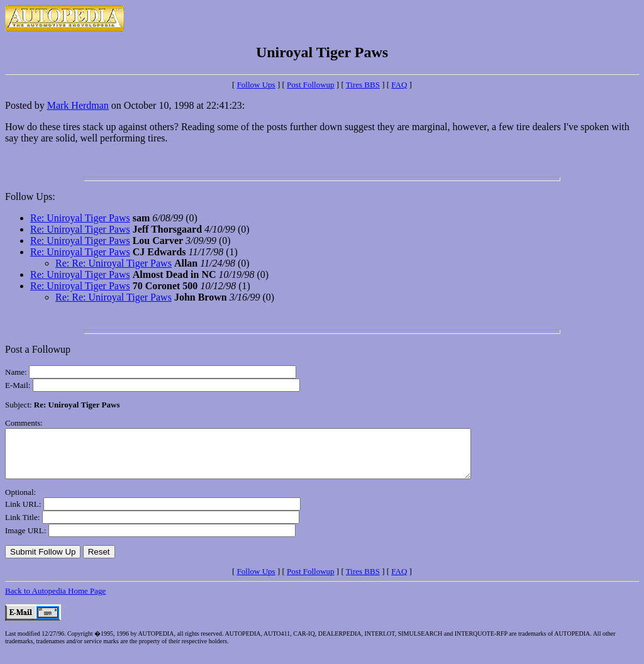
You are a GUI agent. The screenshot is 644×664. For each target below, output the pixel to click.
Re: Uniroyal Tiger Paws (80, 218)
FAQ (399, 85)
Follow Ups (256, 85)
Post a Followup (38, 349)
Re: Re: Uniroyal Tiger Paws (114, 263)
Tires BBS (363, 85)
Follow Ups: (30, 196)
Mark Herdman (78, 105)
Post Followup (311, 85)
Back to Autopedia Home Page (55, 600)
